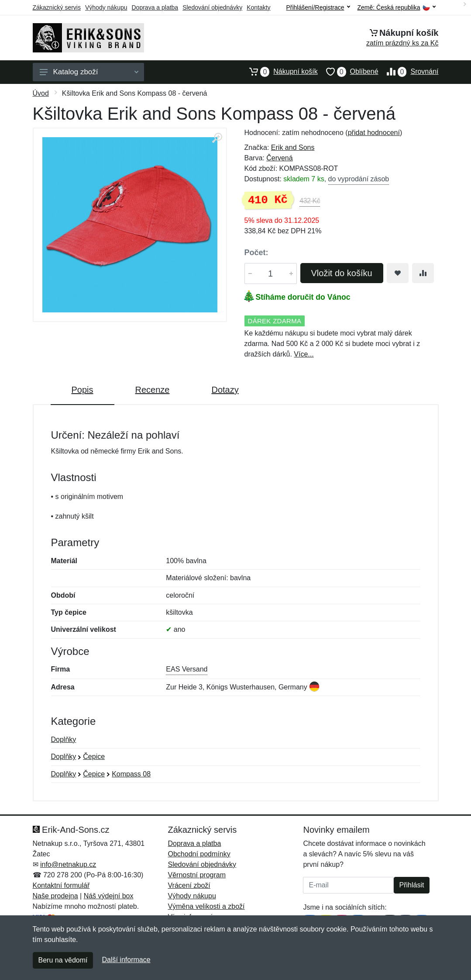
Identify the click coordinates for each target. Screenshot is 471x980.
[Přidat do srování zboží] (423, 273)
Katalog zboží (89, 72)
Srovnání (409, 72)
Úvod (41, 93)
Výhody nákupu (106, 7)
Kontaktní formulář (61, 885)
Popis (83, 390)
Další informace (126, 960)
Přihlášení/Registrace (318, 7)
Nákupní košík (279, 72)
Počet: (256, 253)
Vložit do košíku (342, 273)
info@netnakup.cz (68, 864)
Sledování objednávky (212, 7)
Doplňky (64, 739)
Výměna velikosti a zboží (206, 906)
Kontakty (258, 7)
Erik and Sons (293, 147)
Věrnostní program (197, 875)
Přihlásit (412, 885)
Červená (279, 158)
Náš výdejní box (109, 896)
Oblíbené (348, 72)
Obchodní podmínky (199, 854)
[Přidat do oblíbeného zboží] (398, 273)
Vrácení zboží (189, 885)
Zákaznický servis (57, 7)
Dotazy (225, 390)
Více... (304, 354)
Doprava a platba (155, 7)
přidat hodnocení (374, 133)
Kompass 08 (131, 774)
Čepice (94, 757)
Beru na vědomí (63, 960)
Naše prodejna (55, 896)
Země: (397, 8)
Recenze (153, 390)
